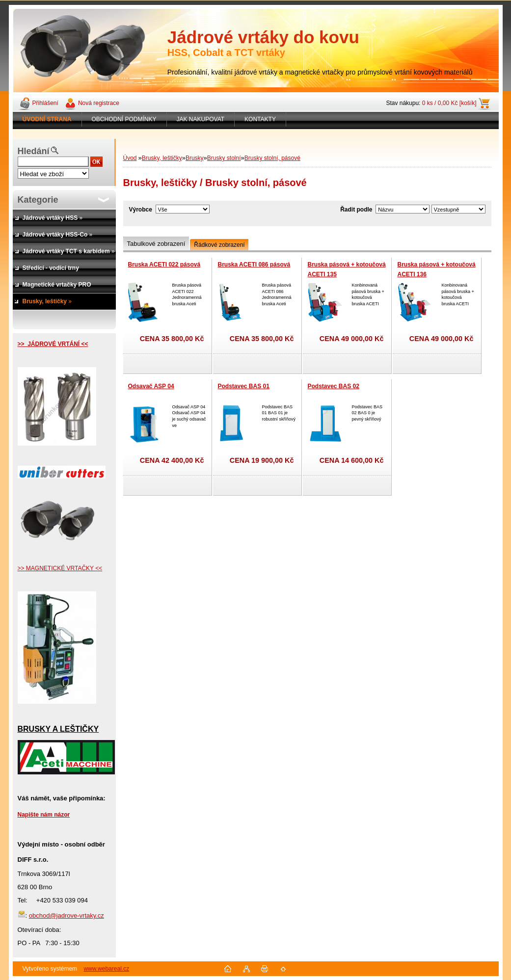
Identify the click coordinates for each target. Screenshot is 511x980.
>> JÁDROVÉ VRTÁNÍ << (53, 344)
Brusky (195, 158)
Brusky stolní (224, 158)
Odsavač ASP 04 (151, 386)
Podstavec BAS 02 (334, 386)
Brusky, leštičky (162, 158)
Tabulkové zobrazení (156, 244)
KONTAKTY (260, 119)
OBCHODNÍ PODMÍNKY (124, 119)
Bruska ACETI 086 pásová (254, 265)
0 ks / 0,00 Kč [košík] (449, 103)
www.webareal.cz (106, 969)
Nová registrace (99, 103)
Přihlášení (45, 103)
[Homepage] (47, 119)
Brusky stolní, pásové (272, 158)
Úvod (130, 158)
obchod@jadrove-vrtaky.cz (67, 915)
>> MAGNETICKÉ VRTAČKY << (60, 568)
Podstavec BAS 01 (244, 386)
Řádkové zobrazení (219, 245)
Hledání (34, 151)
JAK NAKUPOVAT (201, 119)
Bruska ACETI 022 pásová (164, 265)
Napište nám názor (44, 815)
